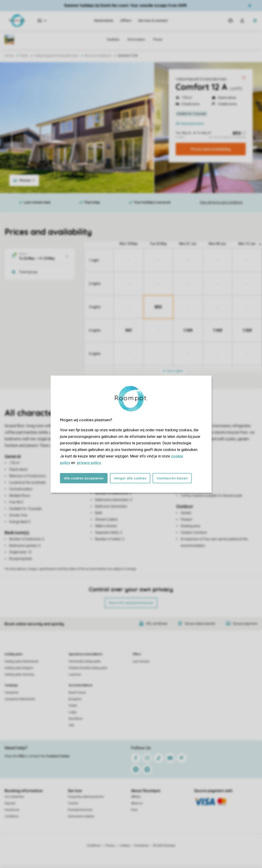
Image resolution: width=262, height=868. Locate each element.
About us (137, 803)
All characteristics (190, 124)
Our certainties (14, 797)
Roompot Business (80, 810)
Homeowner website (81, 816)
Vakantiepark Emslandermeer (201, 79)
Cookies (125, 846)
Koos (134, 810)
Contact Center (58, 756)
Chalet (73, 706)
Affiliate (136, 797)
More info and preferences (131, 603)
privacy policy (89, 463)
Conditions (12, 816)
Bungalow (75, 699)
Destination (104, 21)
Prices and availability (211, 149)
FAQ (21, 756)
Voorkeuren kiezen (172, 478)
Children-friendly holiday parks (88, 668)
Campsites (12, 693)
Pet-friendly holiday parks (85, 661)
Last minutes (141, 661)
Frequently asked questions (86, 797)
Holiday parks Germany (19, 675)
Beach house (77, 693)
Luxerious (75, 675)
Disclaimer (142, 846)
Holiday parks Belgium (19, 668)
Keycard (10, 803)
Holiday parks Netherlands (22, 661)
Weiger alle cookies (130, 478)
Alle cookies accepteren (84, 478)
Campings (11, 685)
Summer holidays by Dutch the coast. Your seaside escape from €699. (126, 5)
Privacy (110, 846)
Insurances (12, 810)
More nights (173, 371)
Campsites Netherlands (20, 699)
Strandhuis (76, 719)
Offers (126, 21)
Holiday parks (14, 654)
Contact (73, 803)
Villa (71, 725)
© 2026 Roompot (164, 846)
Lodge (73, 712)
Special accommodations (86, 654)
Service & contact (153, 21)
